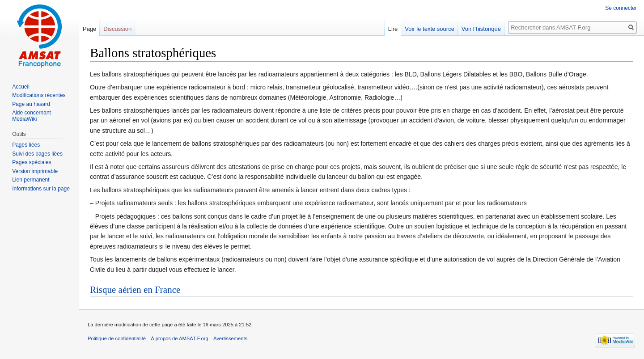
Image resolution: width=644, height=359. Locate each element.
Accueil (21, 87)
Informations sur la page (41, 189)
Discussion (117, 29)
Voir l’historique (481, 29)
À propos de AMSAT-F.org (180, 338)
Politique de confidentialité (117, 338)
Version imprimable (35, 171)
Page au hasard (31, 104)
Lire (393, 29)
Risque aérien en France (135, 290)
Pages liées (26, 145)
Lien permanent (31, 180)
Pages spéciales (32, 162)
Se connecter (621, 8)
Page (89, 29)
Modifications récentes (39, 95)
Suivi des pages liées (37, 154)
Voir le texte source (430, 29)
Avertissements (230, 338)
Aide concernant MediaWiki (32, 116)
